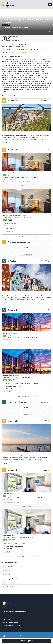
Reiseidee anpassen (27, 641)
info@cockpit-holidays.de (12, 622)
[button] (5, 118)
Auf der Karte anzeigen (14, 217)
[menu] (50, 5)
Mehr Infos (5, 143)
